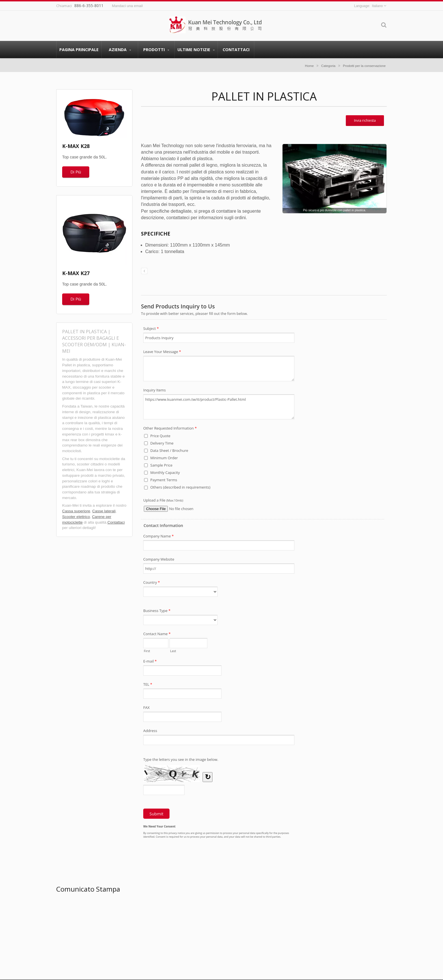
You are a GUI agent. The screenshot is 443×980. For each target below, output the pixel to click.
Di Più (76, 172)
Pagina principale (79, 49)
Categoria (328, 66)
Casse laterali (104, 511)
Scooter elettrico (76, 517)
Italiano (377, 6)
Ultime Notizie (196, 50)
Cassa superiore (76, 511)
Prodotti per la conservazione (364, 66)
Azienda (120, 50)
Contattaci (236, 49)
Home (309, 66)
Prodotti (156, 50)
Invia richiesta (365, 120)
